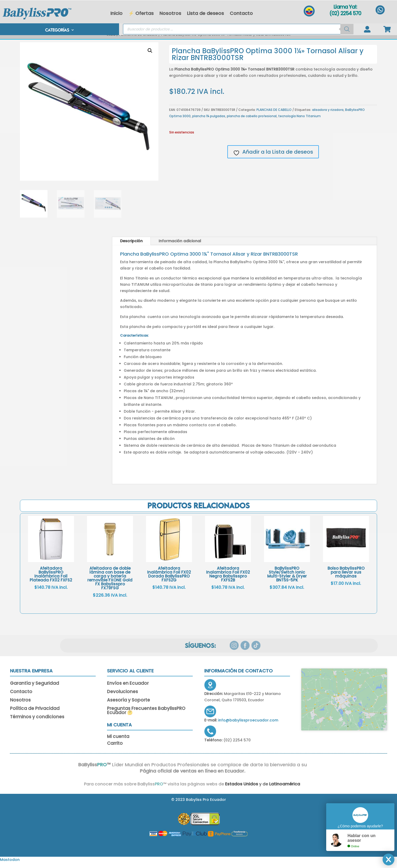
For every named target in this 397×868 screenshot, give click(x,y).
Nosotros (170, 13)
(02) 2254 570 (345, 14)
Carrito (115, 749)
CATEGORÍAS (57, 30)
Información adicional (180, 246)
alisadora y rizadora (328, 115)
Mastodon (10, 865)
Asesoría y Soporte (128, 705)
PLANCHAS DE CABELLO (138, 39)
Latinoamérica (269, 789)
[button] (150, 56)
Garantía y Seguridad (34, 689)
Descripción (131, 246)
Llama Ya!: (345, 7)
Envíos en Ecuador (128, 689)
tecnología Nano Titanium (299, 121)
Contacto (241, 13)
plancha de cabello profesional (252, 121)
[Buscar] (347, 29)
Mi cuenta (118, 742)
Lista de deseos (205, 13)
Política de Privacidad (35, 714)
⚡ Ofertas (141, 13)
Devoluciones (122, 697)
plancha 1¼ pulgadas (209, 121)
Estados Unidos (225, 789)
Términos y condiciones (37, 722)
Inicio (116, 13)
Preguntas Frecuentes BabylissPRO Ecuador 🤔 (146, 716)
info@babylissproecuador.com (248, 725)
